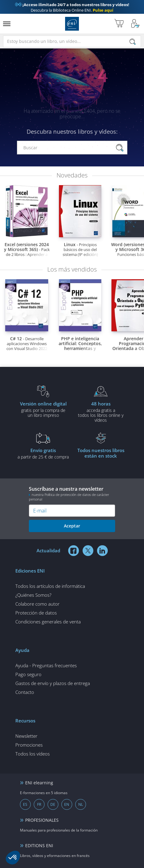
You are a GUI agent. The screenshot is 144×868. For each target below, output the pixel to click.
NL (81, 804)
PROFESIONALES (42, 820)
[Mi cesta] (119, 24)
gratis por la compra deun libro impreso (43, 409)
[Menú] (7, 24)
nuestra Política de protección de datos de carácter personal (69, 497)
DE (53, 804)
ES (25, 804)
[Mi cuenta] (135, 24)
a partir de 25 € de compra (43, 453)
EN (67, 804)
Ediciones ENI (72, 24)
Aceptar (72, 526)
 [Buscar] (133, 42)
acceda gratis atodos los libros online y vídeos (101, 412)
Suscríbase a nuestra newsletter (72, 493)
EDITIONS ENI (39, 845)
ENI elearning (39, 783)
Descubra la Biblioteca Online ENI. (72, 7)
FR (39, 804)
